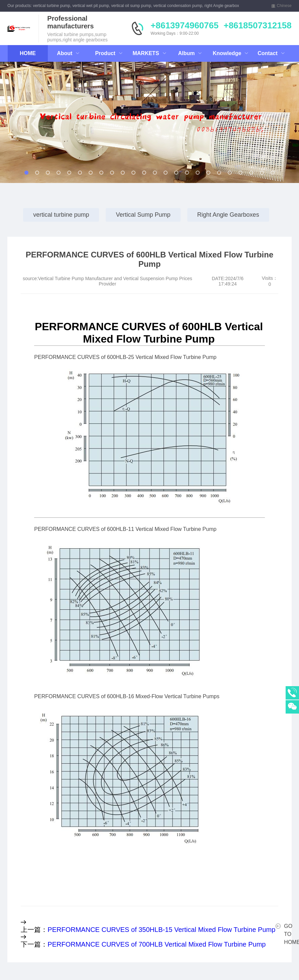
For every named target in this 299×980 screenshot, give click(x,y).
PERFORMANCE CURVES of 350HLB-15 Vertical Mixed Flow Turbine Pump (161, 930)
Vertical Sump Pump (143, 215)
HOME (28, 53)
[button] (34, 124)
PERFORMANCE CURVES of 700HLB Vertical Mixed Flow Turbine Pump (157, 944)
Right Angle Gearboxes (228, 215)
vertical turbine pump (61, 215)
